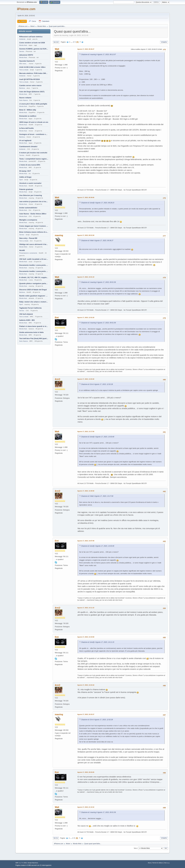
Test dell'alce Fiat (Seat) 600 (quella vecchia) (34, 338)
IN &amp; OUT (25, 171)
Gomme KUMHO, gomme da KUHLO (34, 49)
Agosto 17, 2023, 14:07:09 (86, 541)
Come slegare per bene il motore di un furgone (34, 226)
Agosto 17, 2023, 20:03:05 (86, 772)
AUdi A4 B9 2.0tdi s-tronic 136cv (32, 67)
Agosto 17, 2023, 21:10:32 (86, 807)
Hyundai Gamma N (27, 61)
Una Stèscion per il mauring (31, 195)
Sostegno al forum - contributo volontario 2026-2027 (34, 134)
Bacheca (22, 88)
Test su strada (24, 70)
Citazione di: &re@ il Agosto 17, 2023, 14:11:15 (98, 642)
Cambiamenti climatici (28, 147)
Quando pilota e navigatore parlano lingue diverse (34, 283)
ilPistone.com (26, 9)
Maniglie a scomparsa (28, 220)
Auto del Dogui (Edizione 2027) (32, 92)
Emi (57, 318)
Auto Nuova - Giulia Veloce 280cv (33, 214)
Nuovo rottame (25, 98)
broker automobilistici (28, 208)
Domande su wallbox (28, 116)
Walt (57, 49)
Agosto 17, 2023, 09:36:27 (86, 49)
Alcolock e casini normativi (30, 183)
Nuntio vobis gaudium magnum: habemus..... (34, 296)
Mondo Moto (23, 247)
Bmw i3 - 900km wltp (28, 110)
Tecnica (22, 155)
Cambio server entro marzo (30, 85)
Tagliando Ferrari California (30, 308)
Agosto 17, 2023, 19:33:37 (86, 714)
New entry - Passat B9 (28, 238)
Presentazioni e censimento (28, 253)
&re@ (58, 379)
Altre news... (23, 64)
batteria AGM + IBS (27, 320)
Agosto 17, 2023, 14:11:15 (86, 608)
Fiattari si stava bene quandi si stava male (34, 326)
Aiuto (149, 863)
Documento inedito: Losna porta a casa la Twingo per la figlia (34, 265)
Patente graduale (26, 189)
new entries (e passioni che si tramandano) (34, 202)
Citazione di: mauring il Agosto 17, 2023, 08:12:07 (98, 54)
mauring (59, 235)
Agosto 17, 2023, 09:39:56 (86, 197)
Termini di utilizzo (158, 863)
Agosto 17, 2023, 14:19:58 (86, 637)
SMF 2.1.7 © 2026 (21, 863)
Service (22, 51)
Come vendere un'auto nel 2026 (32, 43)
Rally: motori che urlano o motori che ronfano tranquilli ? (34, 302)
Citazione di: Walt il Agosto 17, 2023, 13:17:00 (97, 496)
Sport (21, 180)
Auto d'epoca (24, 100)
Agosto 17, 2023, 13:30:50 (86, 491)
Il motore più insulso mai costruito (33, 153)
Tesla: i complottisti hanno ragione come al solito (34, 159)
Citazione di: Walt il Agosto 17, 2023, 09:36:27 (97, 241)
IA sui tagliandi (25, 140)
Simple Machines (33, 863)
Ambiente (22, 39)
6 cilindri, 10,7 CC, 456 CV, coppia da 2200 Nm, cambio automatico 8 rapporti (34, 277)
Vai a (135, 848)
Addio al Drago (25, 177)
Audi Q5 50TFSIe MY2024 (29, 79)
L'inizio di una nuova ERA (30, 165)
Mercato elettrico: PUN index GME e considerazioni (34, 73)
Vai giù (56, 42)
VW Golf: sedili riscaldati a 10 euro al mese (34, 259)
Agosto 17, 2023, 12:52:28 (86, 318)
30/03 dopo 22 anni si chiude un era (34, 122)
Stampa (164, 42)
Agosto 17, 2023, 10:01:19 (86, 277)
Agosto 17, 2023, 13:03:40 (86, 379)
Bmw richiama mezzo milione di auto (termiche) (34, 232)
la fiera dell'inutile (26, 128)
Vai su (56, 838)
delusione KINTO (26, 55)
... (72, 42)
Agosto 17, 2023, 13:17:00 (86, 431)
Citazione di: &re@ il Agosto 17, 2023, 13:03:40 (98, 437)
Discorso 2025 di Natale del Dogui (33, 290)
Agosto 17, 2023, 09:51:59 (86, 235)
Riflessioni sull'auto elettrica (31, 37)
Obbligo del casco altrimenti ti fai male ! (34, 244)
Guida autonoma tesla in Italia (31, 332)
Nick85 (22, 250)
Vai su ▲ (167, 863)
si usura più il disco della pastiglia (33, 104)
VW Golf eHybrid (26, 314)
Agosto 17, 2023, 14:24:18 (86, 685)
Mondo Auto (23, 45)
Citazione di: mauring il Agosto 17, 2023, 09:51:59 (98, 282)
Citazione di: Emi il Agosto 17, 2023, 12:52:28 (97, 384)
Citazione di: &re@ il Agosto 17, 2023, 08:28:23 (98, 203)
